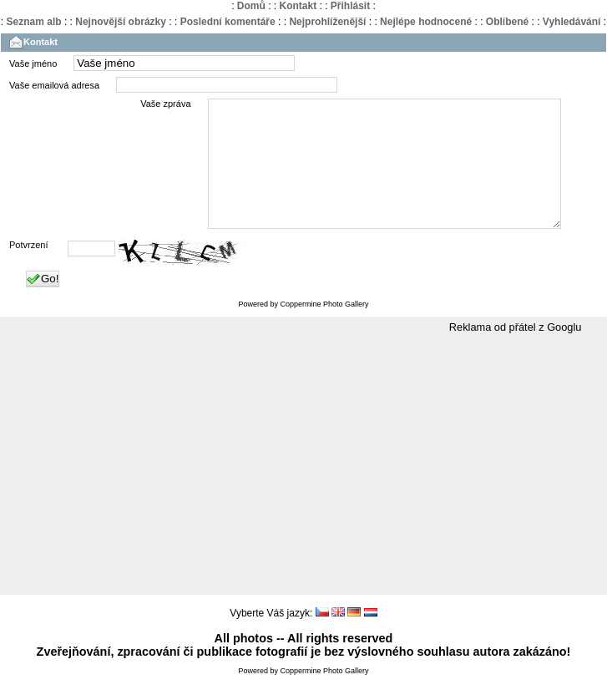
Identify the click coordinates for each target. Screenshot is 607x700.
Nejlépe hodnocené (426, 22)
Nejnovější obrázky (121, 22)
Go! (43, 304)
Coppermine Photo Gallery (324, 329)
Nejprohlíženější (327, 22)
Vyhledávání (572, 22)
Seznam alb (34, 22)
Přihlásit (350, 6)
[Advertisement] (303, 490)
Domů (251, 6)
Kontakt (298, 6)
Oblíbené (507, 22)
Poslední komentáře (228, 22)
